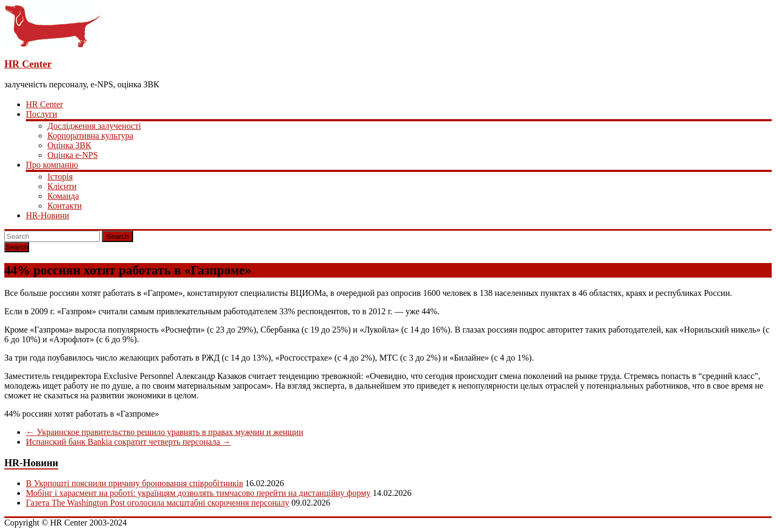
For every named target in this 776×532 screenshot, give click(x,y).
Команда (63, 196)
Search (117, 236)
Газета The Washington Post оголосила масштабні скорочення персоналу (158, 503)
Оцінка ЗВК (69, 145)
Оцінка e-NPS (73, 155)
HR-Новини (47, 215)
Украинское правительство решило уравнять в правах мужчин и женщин (165, 432)
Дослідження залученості (94, 126)
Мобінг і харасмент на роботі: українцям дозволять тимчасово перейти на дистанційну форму (198, 493)
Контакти (65, 206)
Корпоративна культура (90, 136)
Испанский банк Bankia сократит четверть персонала (128, 442)
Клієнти (62, 186)
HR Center (28, 64)
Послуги (41, 114)
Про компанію (52, 165)
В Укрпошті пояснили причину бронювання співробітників (134, 483)
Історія (60, 177)
